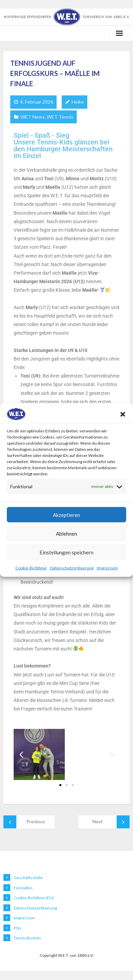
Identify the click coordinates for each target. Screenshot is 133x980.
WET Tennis (60, 117)
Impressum (107, 568)
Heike (78, 102)
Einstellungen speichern (66, 552)
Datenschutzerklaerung (72, 568)
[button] (123, 414)
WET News (33, 117)
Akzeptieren (66, 515)
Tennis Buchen (27, 938)
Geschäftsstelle (28, 878)
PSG (17, 928)
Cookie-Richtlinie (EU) (34, 898)
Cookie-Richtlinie (31, 568)
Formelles (23, 888)
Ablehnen (66, 534)
